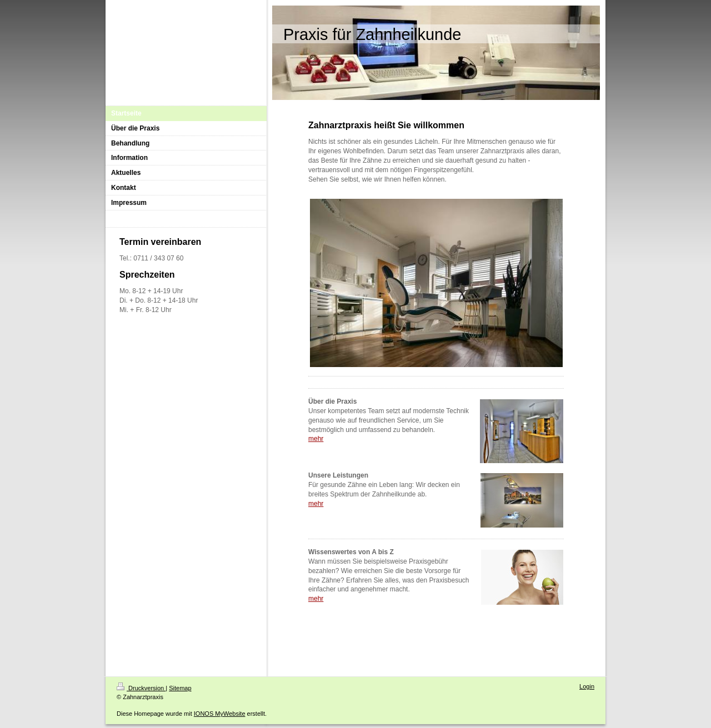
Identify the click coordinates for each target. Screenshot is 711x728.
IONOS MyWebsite (220, 714)
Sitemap (180, 688)
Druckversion (141, 688)
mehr (316, 439)
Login (587, 686)
